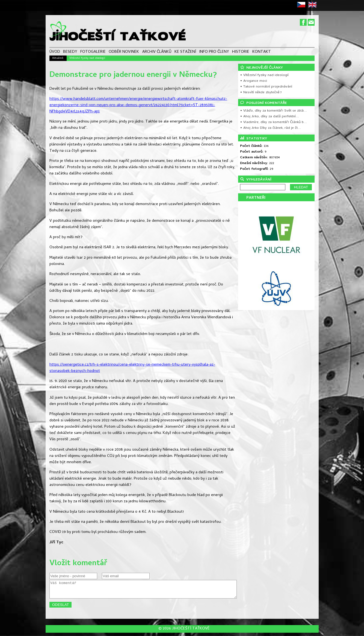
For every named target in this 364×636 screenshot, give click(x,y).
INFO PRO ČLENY (214, 52)
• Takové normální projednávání (266, 87)
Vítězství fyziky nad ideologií (87, 58)
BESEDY (70, 52)
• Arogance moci (254, 81)
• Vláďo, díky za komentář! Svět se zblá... (273, 111)
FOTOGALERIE (93, 52)
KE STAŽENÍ (185, 52)
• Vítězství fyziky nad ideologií (264, 75)
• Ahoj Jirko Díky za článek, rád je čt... (270, 128)
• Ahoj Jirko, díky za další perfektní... (270, 117)
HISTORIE (241, 52)
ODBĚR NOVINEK (124, 52)
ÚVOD (55, 52)
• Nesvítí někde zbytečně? (261, 93)
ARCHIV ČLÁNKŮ (157, 52)
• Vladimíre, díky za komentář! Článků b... (273, 122)
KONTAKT (262, 52)
